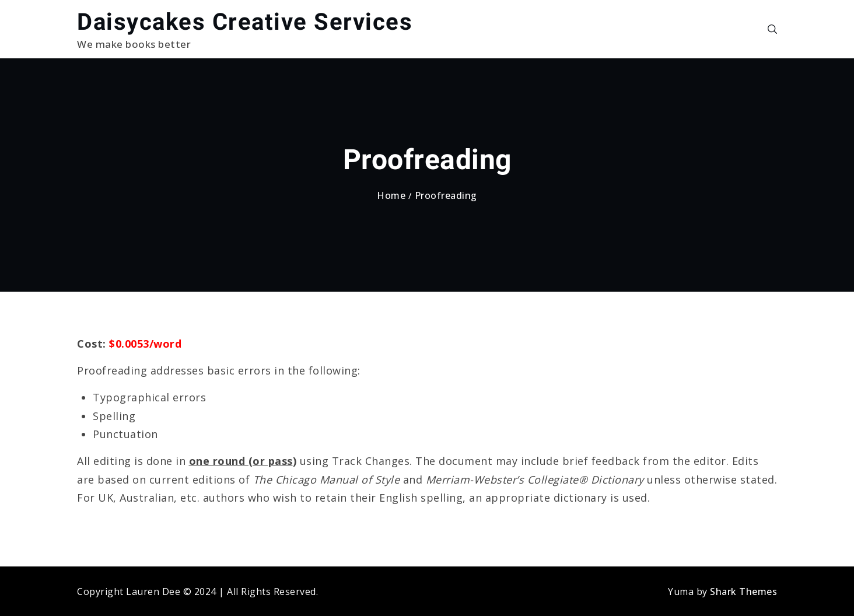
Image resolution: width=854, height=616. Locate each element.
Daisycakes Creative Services (245, 22)
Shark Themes (743, 591)
